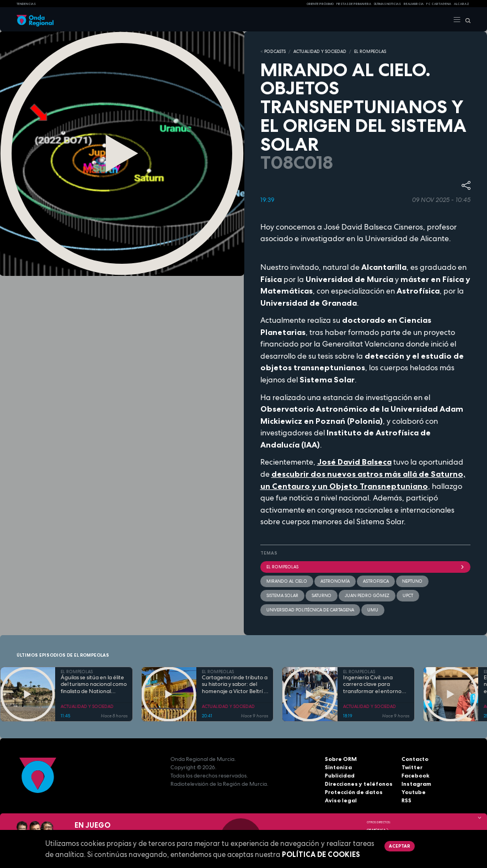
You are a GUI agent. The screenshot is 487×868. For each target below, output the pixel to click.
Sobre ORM (341, 759)
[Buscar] (466, 20)
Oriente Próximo (320, 4)
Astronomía (335, 581)
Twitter (412, 767)
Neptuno (412, 581)
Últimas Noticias (387, 4)
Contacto (415, 759)
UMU (373, 610)
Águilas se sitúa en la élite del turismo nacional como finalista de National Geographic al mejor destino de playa (94, 685)
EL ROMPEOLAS (370, 51)
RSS (406, 800)
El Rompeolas (366, 567)
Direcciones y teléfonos (359, 784)
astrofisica (376, 581)
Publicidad (340, 776)
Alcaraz (462, 4)
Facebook (416, 776)
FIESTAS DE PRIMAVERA (354, 4)
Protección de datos (354, 792)
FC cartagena (439, 4)
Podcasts (275, 51)
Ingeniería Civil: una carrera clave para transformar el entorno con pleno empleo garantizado (372, 685)
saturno (322, 595)
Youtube (414, 792)
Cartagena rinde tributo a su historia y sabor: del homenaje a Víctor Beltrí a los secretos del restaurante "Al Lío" (235, 685)
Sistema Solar (282, 595)
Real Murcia (414, 4)
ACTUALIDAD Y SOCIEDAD (320, 51)
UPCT (408, 595)
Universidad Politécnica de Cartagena (310, 610)
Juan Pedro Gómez (367, 595)
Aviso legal (341, 800)
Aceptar (399, 846)
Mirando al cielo (287, 581)
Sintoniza (338, 767)
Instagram (416, 784)
